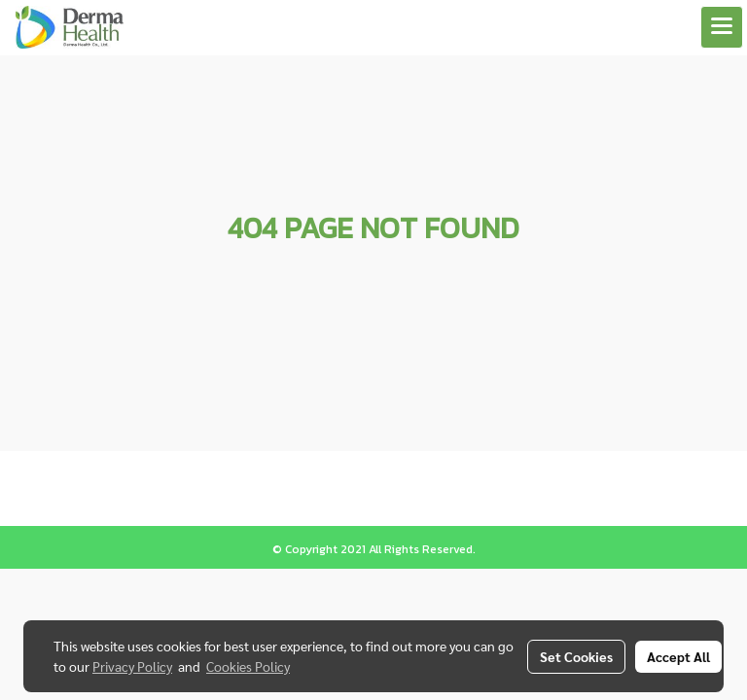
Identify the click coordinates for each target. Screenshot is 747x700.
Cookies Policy (248, 666)
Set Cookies (576, 656)
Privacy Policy (132, 666)
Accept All (678, 656)
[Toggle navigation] (722, 27)
